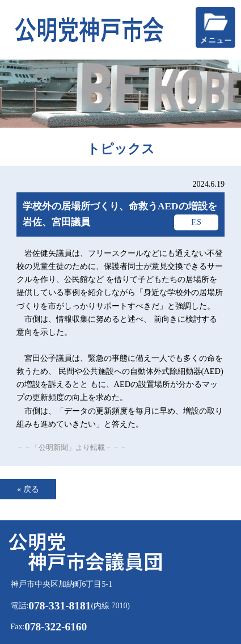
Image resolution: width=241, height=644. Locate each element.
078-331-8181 (60, 606)
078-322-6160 (56, 627)
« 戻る (28, 489)
